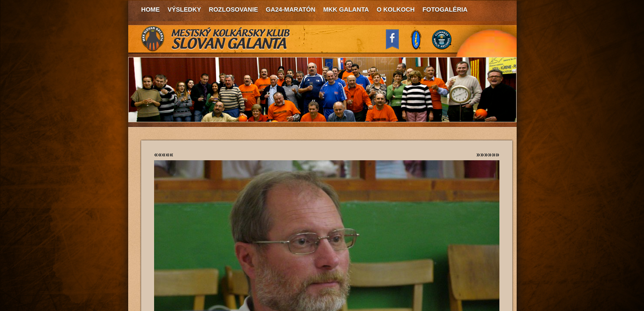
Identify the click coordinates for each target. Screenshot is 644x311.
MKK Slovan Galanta (216, 39)
